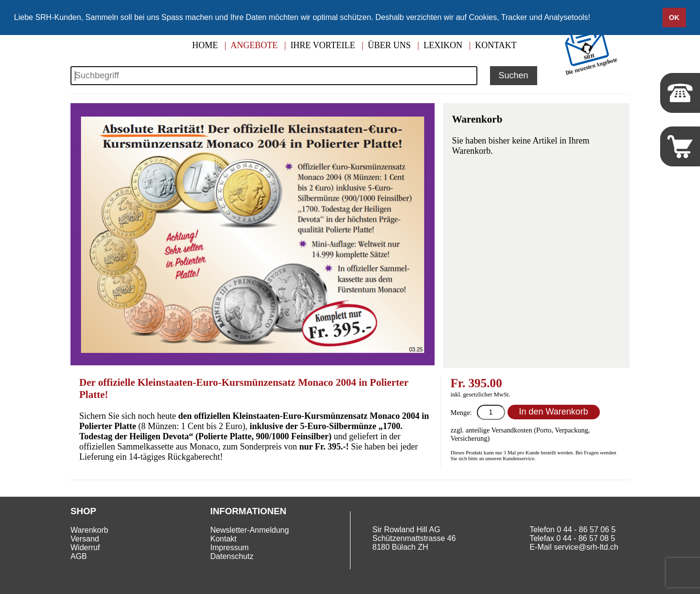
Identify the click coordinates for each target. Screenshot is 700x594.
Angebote (254, 45)
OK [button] (674, 18)
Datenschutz (232, 556)
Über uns (390, 45)
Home (205, 45)
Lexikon (443, 45)
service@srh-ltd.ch (586, 547)
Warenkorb (89, 530)
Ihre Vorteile (323, 45)
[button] (594, 18)
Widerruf (85, 548)
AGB (79, 556)
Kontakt (496, 45)
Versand (85, 539)
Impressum (230, 548)
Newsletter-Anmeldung (250, 530)
